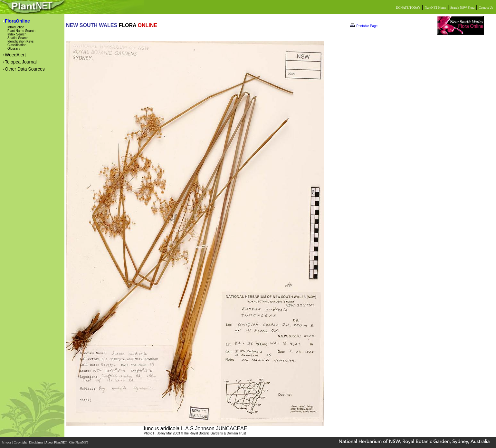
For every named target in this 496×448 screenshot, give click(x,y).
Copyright (21, 442)
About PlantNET (56, 442)
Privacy (7, 442)
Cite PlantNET (79, 442)
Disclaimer (36, 442)
